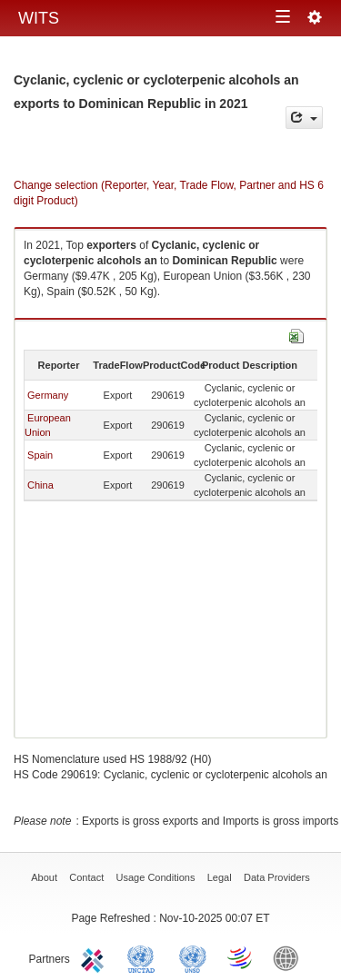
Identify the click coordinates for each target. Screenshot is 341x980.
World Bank (290, 957)
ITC (95, 957)
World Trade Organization (241, 957)
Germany (48, 395)
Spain (40, 455)
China (40, 485)
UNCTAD (145, 957)
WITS (39, 18)
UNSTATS (193, 957)
